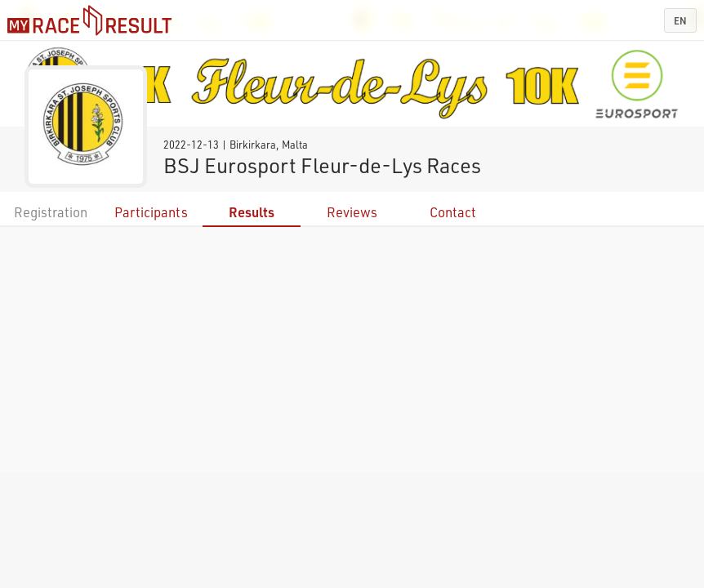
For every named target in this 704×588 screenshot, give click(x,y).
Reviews (352, 212)
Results (252, 212)
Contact (453, 212)
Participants (151, 212)
